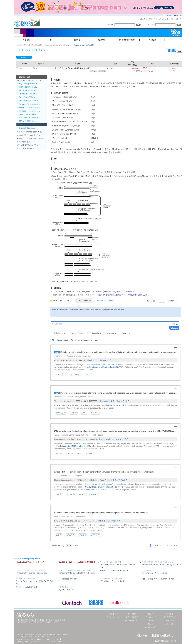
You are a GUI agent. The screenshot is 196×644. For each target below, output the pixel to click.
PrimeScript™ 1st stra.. (29, 101)
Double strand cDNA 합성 (26, 587)
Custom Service (114, 617)
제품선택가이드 (132, 617)
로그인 (143, 19)
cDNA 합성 (38, 45)
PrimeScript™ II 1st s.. (28, 94)
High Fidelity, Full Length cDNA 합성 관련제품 (77, 562)
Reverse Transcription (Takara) (58, 45)
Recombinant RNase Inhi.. (30, 108)
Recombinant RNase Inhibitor (155, 573)
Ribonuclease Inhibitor (28, 114)
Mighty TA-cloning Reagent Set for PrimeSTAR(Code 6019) (122, 295)
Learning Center (132, 621)
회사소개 (170, 614)
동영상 (151, 624)
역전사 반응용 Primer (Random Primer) (158, 579)
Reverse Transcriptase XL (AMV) (114, 571)
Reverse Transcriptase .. (29, 104)
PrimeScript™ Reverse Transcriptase (32, 573)
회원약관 (173, 641)
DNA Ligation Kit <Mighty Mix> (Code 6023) (116, 291)
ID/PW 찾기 (163, 19)
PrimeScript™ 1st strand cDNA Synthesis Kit (77, 573)
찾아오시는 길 (170, 624)
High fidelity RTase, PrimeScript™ (30, 562)
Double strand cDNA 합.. (29, 125)
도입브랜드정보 (170, 617)
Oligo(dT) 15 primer (27, 128)
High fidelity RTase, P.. (28, 84)
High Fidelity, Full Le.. (28, 87)
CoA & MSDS (151, 627)
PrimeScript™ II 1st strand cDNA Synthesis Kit (162, 565)
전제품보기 (27, 45)
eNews (151, 621)
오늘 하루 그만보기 (172, 15)
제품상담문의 (176, 19)
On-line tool (151, 617)
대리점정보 (170, 621)
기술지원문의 (114, 614)
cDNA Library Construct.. (30, 118)
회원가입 (152, 19)
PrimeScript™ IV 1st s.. (29, 90)
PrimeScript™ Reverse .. (29, 97)
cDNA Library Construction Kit (113, 581)
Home (18, 45)
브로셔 (151, 614)
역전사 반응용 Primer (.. (29, 121)
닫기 (181, 15)
